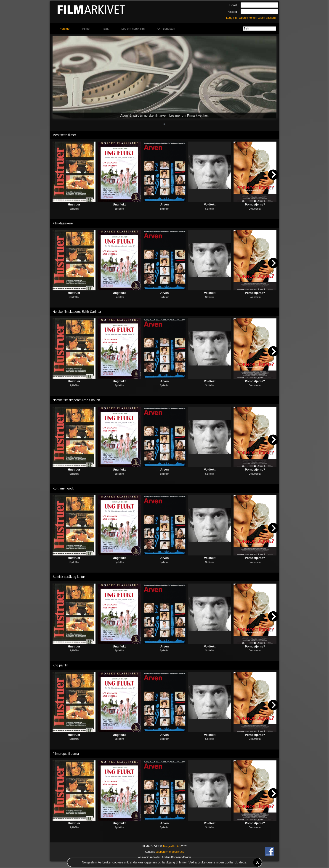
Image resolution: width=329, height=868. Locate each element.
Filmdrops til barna (66, 754)
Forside (65, 29)
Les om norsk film (133, 29)
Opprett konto (247, 18)
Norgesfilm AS (172, 846)
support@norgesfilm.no (170, 852)
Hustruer (74, 204)
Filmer (86, 29)
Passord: (232, 12)
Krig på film (61, 665)
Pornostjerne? (255, 204)
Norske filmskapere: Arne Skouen (76, 400)
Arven (165, 204)
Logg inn (231, 18)
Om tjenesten (166, 29)
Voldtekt (210, 204)
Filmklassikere (63, 223)
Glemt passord (267, 18)
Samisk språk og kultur (69, 577)
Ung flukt (119, 204)
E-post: (233, 5)
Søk (106, 29)
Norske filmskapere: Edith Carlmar (77, 312)
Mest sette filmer (64, 135)
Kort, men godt (63, 488)
